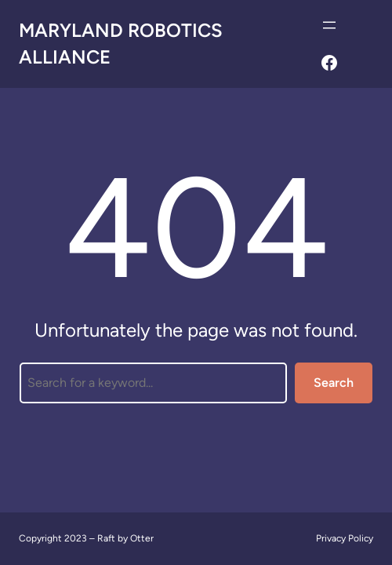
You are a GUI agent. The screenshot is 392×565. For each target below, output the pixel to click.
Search (334, 383)
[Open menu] (329, 25)
